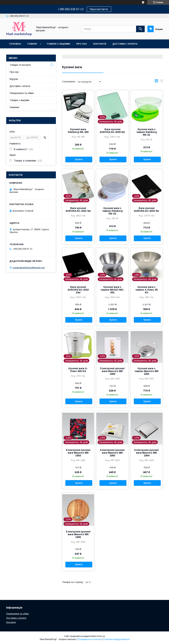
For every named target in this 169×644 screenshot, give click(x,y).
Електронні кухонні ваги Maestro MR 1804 (146, 453)
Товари (32, 44)
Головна (15, 44)
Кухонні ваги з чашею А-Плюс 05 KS (146, 290)
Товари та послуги (20, 65)
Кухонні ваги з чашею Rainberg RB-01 (147, 132)
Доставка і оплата (125, 44)
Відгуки (14, 79)
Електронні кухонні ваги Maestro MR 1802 (78, 453)
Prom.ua (101, 636)
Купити (79, 159)
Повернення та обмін (24, 53)
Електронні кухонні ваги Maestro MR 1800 (112, 371)
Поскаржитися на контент (90, 639)
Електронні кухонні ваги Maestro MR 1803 (112, 453)
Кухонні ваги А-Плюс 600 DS (78, 370)
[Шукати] (140, 29)
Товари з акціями (58, 44)
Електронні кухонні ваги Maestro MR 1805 (78, 534)
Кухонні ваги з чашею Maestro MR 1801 (146, 371)
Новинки (14, 107)
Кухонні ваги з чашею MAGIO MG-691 (112, 290)
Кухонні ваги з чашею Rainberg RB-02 (112, 211)
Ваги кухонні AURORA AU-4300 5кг (112, 131)
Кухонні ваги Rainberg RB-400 (78, 131)
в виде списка (161, 82)
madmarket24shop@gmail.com (29, 268)
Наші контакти (99, 9)
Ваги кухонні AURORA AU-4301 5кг (78, 210)
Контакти (100, 44)
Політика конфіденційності (117, 639)
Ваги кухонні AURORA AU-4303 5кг (146, 210)
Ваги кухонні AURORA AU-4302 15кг (78, 290)
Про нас (82, 44)
